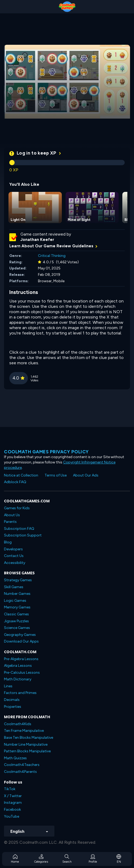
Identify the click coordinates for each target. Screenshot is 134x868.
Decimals (12, 700)
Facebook (12, 810)
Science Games (17, 628)
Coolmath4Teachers (22, 765)
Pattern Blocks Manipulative (27, 751)
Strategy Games (18, 580)
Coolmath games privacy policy (46, 452)
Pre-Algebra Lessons (21, 659)
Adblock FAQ (15, 482)
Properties (13, 707)
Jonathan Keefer (37, 240)
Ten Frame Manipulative (24, 731)
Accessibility (15, 563)
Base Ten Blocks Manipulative (29, 738)
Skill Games (14, 587)
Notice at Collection (21, 475)
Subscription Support (23, 535)
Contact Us (14, 556)
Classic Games (16, 614)
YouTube (12, 816)
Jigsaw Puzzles (16, 621)
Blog (8, 542)
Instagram (13, 803)
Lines (8, 686)
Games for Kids (17, 508)
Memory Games (17, 607)
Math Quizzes (15, 758)
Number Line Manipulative (26, 744)
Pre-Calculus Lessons (22, 673)
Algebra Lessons (18, 666)
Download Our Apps (21, 641)
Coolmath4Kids (18, 724)
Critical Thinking (52, 256)
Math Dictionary (18, 679)
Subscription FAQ (19, 529)
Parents (10, 522)
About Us (12, 515)
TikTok (10, 789)
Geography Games (20, 635)
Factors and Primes (20, 693)
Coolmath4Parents (20, 772)
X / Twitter (13, 796)
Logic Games (15, 601)
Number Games (17, 594)
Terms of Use (56, 475)
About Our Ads (86, 475)
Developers (13, 549)
